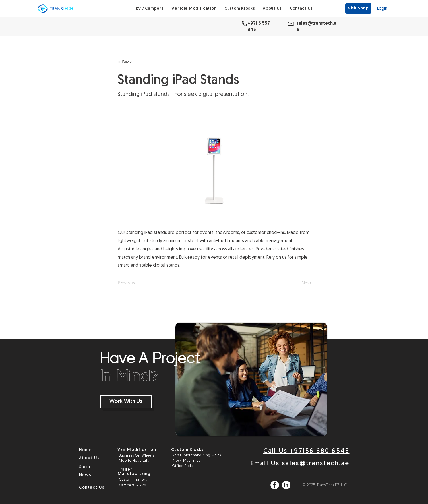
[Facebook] (275, 485)
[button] (150, 9)
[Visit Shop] (358, 8)
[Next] (297, 283)
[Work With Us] (126, 402)
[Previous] (137, 283)
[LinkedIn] (286, 485)
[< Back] (137, 62)
